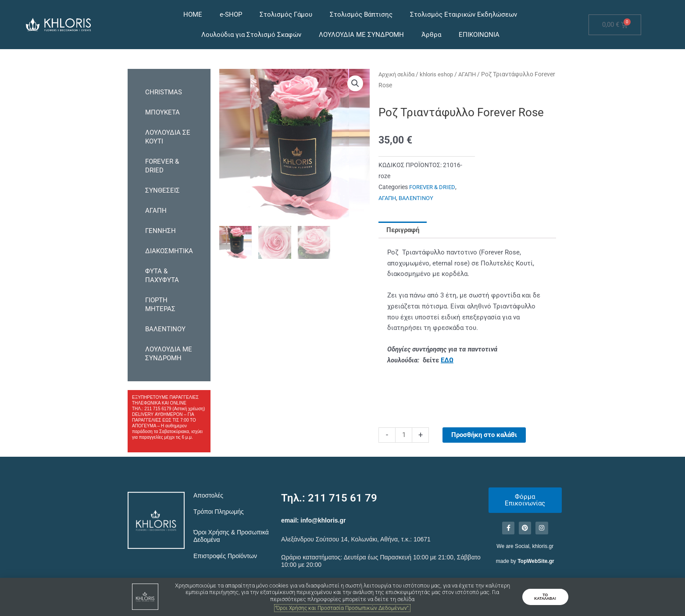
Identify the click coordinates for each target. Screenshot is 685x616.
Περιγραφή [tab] (403, 229)
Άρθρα (431, 35)
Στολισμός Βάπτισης (361, 14)
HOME (193, 14)
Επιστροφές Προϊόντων (225, 556)
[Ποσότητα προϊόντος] (404, 435)
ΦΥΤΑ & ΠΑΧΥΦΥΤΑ (162, 276)
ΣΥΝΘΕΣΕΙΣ (162, 190)
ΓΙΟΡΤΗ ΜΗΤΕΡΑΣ (160, 304)
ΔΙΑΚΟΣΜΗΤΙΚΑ (169, 251)
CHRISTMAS (164, 92)
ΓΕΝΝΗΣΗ (161, 231)
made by (525, 562)
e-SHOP (231, 14)
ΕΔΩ (447, 360)
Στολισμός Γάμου (286, 14)
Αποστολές (208, 495)
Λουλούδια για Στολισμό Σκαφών (251, 35)
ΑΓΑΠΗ (156, 211)
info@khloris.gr (323, 520)
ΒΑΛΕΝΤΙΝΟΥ (165, 329)
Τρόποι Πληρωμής (219, 512)
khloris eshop (443, 74)
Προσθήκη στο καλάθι (484, 435)
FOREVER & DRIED (162, 166)
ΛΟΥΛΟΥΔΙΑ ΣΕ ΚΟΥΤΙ (168, 137)
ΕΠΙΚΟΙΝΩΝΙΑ (479, 35)
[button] (355, 83)
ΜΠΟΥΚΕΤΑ (162, 112)
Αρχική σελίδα (399, 74)
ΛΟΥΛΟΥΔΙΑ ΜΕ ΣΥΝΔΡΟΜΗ (361, 35)
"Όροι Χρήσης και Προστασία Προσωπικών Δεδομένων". (342, 608)
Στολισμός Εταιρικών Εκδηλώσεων (464, 14)
